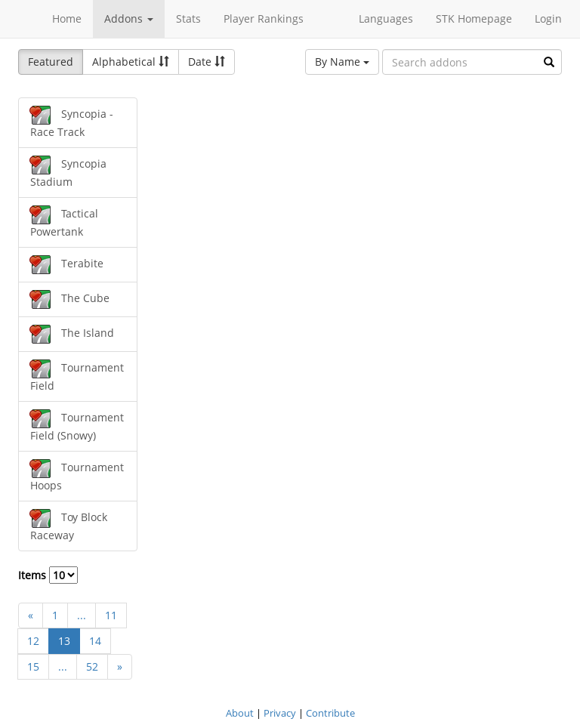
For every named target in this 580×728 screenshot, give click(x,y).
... (82, 615)
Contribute (330, 713)
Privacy (280, 713)
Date (207, 62)
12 (33, 641)
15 (33, 666)
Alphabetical (131, 62)
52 (92, 666)
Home (67, 19)
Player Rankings (264, 19)
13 (64, 641)
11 (111, 615)
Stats (188, 19)
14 (95, 641)
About (240, 713)
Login (548, 19)
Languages (386, 19)
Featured (51, 62)
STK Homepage (474, 19)
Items (48, 575)
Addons (129, 19)
